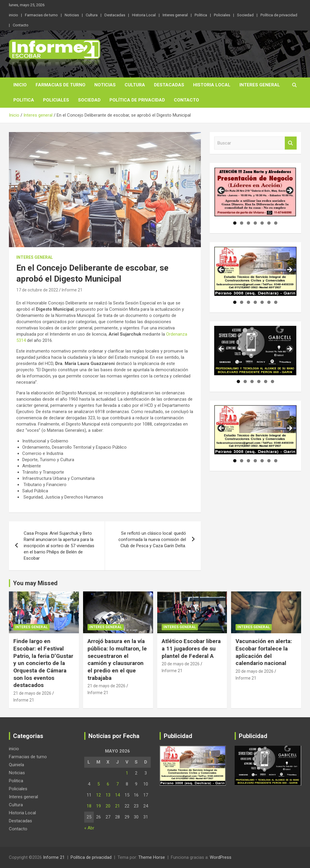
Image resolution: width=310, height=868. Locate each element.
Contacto (21, 25)
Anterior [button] (222, 191)
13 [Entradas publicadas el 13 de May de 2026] (108, 795)
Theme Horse (152, 857)
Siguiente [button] (289, 191)
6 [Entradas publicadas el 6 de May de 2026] (108, 784)
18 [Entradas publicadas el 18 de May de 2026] (89, 806)
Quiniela (16, 765)
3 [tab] (248, 223)
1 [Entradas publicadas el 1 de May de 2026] (127, 773)
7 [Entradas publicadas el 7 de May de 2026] (117, 784)
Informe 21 (72, 290)
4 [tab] (255, 223)
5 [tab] (262, 223)
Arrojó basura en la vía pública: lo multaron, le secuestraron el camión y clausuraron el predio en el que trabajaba (117, 659)
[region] (255, 192)
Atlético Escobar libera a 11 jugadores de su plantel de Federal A (191, 648)
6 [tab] (269, 223)
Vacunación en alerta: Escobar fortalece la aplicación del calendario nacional (264, 652)
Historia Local (144, 15)
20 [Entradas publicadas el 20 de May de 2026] (108, 806)
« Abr (89, 828)
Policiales (222, 15)
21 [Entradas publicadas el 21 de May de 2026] (117, 806)
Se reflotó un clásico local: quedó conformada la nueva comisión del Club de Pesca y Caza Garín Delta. (152, 539)
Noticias (72, 15)
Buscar (291, 143)
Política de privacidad (279, 15)
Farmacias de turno (41, 15)
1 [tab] (235, 223)
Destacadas (115, 15)
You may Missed (35, 583)
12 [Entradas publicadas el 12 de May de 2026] (98, 795)
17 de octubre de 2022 (37, 290)
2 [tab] (242, 223)
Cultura (92, 15)
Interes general (175, 15)
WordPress (221, 857)
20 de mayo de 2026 (181, 664)
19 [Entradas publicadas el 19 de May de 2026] (98, 806)
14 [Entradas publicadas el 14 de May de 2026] (117, 795)
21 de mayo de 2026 (32, 693)
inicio (13, 15)
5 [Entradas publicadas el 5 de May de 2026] (98, 784)
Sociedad (245, 15)
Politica (201, 15)
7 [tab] (276, 223)
